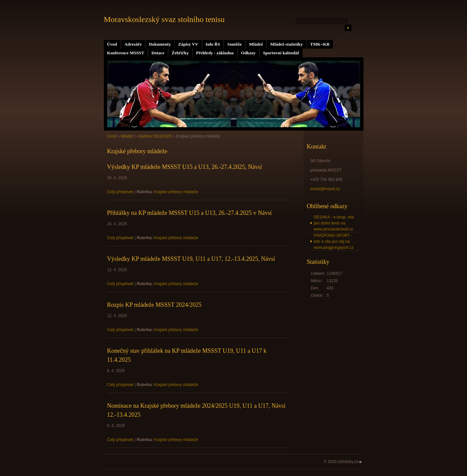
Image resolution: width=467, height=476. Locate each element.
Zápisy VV (188, 44)
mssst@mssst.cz (325, 189)
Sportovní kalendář (281, 53)
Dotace (158, 53)
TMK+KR (320, 44)
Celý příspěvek (120, 192)
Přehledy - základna (215, 53)
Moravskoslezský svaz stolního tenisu (164, 19)
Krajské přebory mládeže (176, 192)
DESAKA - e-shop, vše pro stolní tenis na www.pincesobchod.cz (334, 223)
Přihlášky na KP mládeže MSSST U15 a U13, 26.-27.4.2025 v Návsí (190, 213)
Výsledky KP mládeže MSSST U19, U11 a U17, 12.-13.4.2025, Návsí (191, 259)
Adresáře (133, 44)
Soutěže (234, 44)
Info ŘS (213, 44)
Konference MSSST (126, 53)
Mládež (256, 44)
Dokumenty (160, 44)
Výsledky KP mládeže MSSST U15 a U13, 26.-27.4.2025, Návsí (185, 167)
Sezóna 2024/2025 (155, 136)
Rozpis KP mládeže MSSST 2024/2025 (154, 305)
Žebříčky (180, 53)
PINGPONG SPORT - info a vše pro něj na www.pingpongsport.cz (334, 241)
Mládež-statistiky (286, 44)
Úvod (112, 44)
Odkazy (248, 53)
